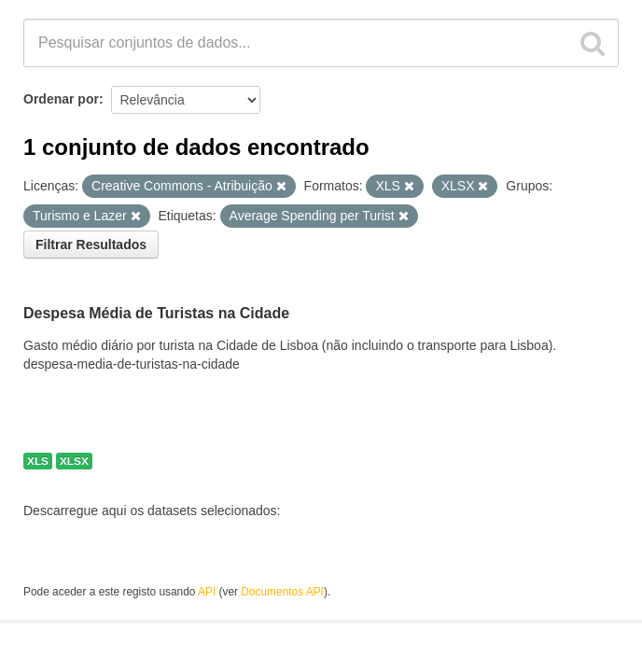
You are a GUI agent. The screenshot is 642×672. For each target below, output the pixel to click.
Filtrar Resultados (91, 245)
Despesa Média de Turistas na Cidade (156, 313)
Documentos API (282, 592)
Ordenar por (61, 99)
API (207, 592)
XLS (38, 461)
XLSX (74, 461)
